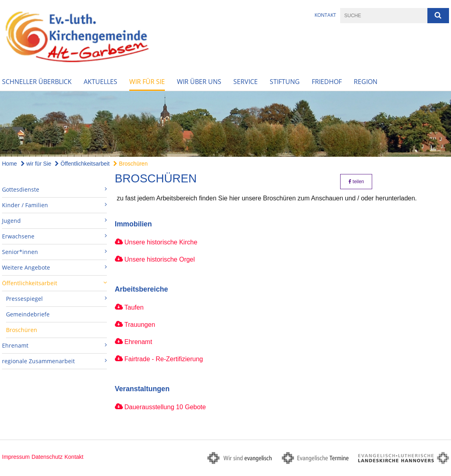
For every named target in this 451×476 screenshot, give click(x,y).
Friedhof (327, 82)
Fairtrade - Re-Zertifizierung (164, 359)
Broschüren (130, 164)
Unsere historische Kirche (161, 242)
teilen (356, 182)
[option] (225, 124)
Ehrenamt (138, 342)
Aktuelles (100, 82)
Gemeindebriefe (28, 314)
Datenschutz (47, 457)
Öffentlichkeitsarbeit (82, 164)
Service (246, 82)
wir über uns (199, 82)
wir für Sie (147, 82)
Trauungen (140, 325)
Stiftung (285, 82)
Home (9, 164)
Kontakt (325, 15)
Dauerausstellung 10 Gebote (165, 407)
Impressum (16, 457)
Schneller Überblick (37, 82)
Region (366, 82)
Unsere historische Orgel (160, 259)
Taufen (134, 307)
